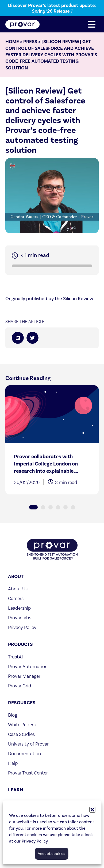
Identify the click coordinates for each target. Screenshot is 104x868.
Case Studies (21, 734)
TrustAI (16, 657)
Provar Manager (24, 676)
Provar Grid (20, 686)
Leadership (20, 608)
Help (13, 763)
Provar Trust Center (28, 773)
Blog (13, 715)
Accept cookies (51, 854)
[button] (92, 810)
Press (30, 42)
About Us (18, 589)
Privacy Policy (35, 841)
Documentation (24, 753)
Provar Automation (28, 666)
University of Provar (28, 744)
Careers (16, 598)
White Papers (22, 724)
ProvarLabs (20, 618)
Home (12, 42)
